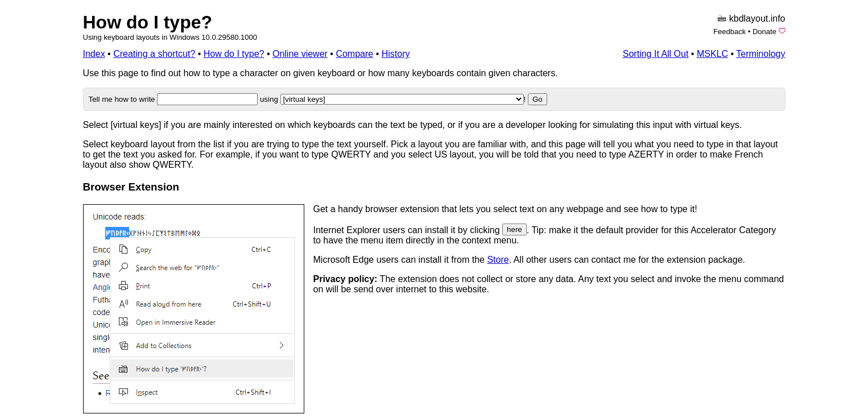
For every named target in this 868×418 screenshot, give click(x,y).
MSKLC (712, 54)
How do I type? (148, 22)
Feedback (729, 32)
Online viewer (300, 54)
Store (498, 260)
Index (94, 54)
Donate (764, 32)
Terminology (760, 54)
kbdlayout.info (757, 18)
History (396, 54)
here (514, 229)
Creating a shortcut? (154, 54)
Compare (354, 54)
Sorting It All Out (656, 54)
